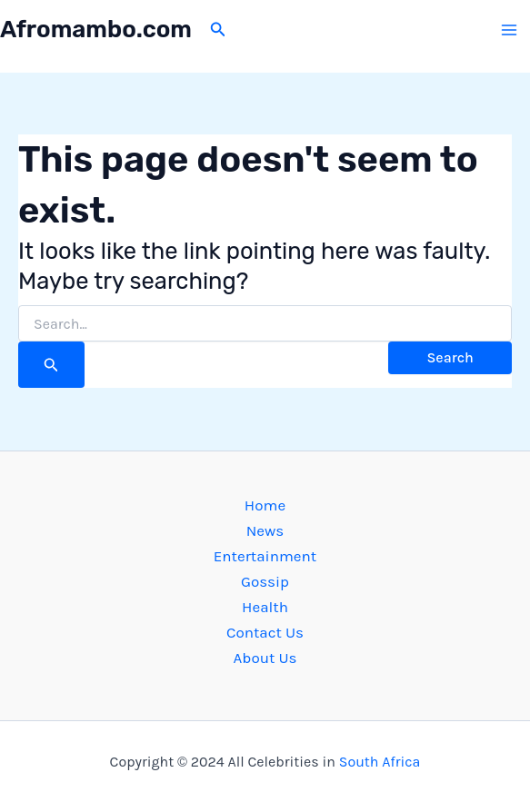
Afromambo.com (96, 30)
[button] (218, 30)
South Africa (380, 762)
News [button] (265, 530)
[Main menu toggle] (510, 30)
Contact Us (265, 632)
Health (265, 607)
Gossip (265, 581)
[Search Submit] (51, 365)
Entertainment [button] (265, 556)
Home (265, 505)
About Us (265, 658)
